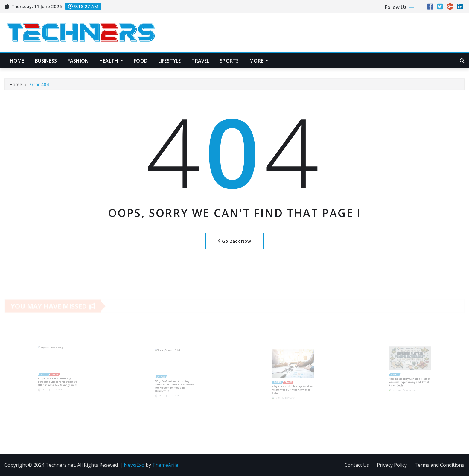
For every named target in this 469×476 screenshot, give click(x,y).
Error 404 (39, 86)
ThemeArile (165, 465)
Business (46, 61)
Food (141, 61)
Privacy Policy (392, 465)
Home (17, 61)
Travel (200, 61)
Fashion (78, 61)
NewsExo (134, 465)
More (259, 61)
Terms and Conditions (439, 465)
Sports (229, 61)
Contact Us (357, 465)
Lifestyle (169, 61)
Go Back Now (234, 241)
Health (111, 61)
